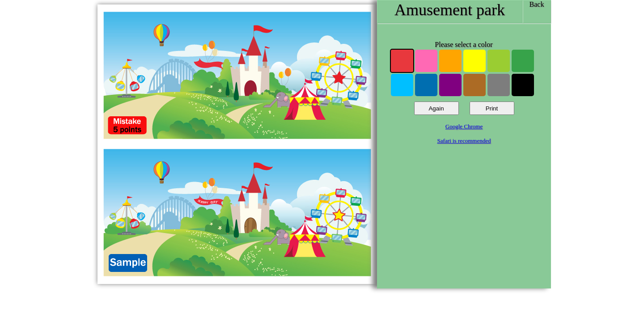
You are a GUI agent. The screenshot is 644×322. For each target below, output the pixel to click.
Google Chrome (464, 126)
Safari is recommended (464, 141)
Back (537, 4)
